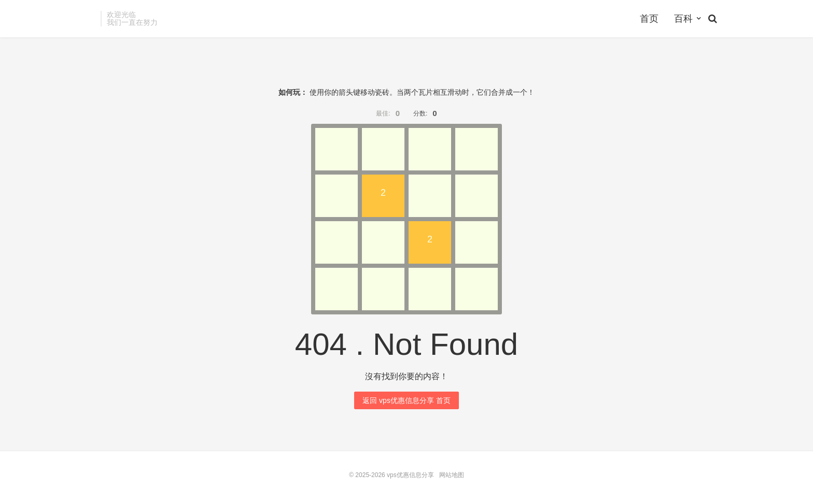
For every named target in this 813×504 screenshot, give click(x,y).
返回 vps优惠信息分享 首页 (406, 400)
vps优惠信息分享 (410, 475)
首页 (649, 19)
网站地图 (452, 475)
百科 (683, 19)
